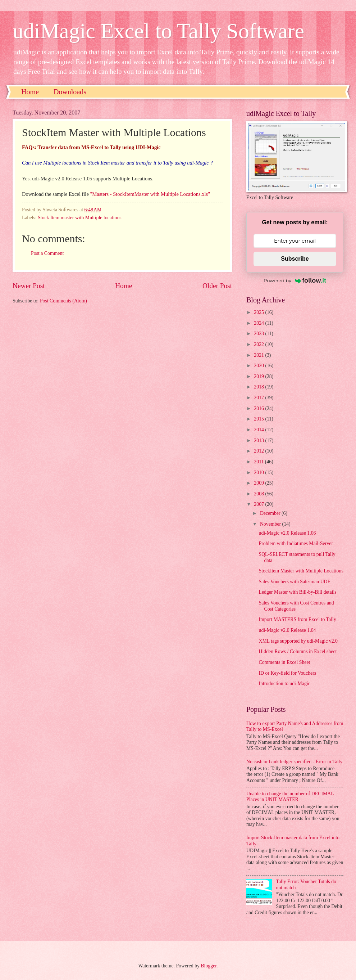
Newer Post (29, 286)
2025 (259, 312)
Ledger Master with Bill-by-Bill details (297, 592)
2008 (259, 494)
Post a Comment (47, 253)
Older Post (217, 286)
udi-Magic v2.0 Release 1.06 (287, 533)
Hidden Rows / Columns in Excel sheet (298, 651)
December (271, 513)
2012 (259, 451)
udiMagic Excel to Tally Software (158, 31)
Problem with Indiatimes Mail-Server (296, 543)
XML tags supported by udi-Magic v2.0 (298, 641)
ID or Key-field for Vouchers (287, 673)
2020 (259, 366)
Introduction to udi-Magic (284, 684)
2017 (259, 398)
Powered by (295, 280)
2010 (259, 473)
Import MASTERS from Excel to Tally (297, 619)
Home (30, 92)
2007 (259, 504)
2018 (259, 387)
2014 (259, 430)
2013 (259, 440)
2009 (259, 483)
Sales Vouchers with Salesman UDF (294, 582)
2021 (259, 355)
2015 (259, 419)
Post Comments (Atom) (63, 301)
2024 (259, 323)
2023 (259, 334)
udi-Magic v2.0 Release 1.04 (287, 630)
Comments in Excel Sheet (284, 662)
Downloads (70, 92)
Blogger (209, 966)
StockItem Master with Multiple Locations (301, 571)
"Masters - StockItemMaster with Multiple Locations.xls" (150, 194)
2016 (259, 408)
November (271, 524)
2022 (259, 344)
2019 (259, 376)
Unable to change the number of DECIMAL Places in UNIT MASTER (290, 797)
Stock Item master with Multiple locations (80, 218)
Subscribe (295, 259)
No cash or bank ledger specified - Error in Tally (294, 762)
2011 (259, 462)
